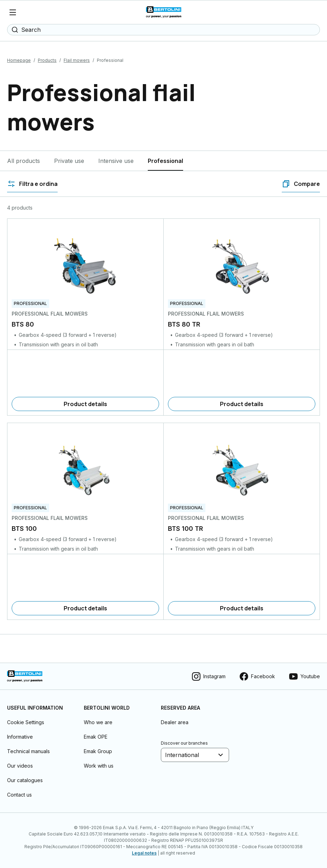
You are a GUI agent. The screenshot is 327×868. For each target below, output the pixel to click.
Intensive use (116, 161)
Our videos (20, 766)
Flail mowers (77, 60)
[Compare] (301, 184)
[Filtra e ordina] (32, 184)
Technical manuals (28, 751)
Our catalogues (25, 780)
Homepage (19, 60)
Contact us (19, 795)
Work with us (99, 766)
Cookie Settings (26, 722)
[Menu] (13, 12)
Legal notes (144, 853)
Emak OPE (96, 737)
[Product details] (85, 404)
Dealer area (175, 722)
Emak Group (98, 751)
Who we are (98, 722)
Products (47, 60)
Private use (69, 161)
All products (24, 161)
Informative (20, 737)
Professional (165, 161)
